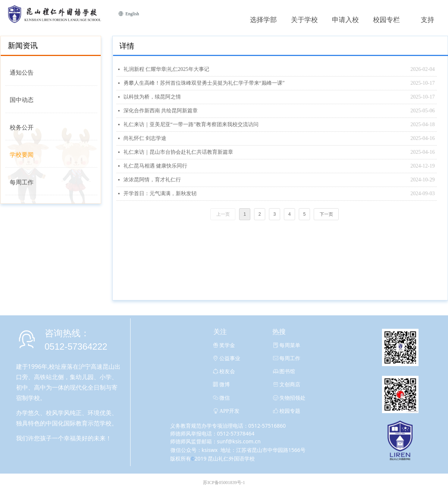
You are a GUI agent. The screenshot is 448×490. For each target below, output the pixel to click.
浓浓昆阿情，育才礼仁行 (152, 180)
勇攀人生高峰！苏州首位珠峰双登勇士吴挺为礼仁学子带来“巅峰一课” (204, 83)
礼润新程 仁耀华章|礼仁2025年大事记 (166, 69)
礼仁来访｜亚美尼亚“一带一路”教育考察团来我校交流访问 (191, 124)
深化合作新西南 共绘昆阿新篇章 (161, 111)
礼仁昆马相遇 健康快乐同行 (156, 166)
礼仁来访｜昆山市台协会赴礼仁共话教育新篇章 (178, 152)
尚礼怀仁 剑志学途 (145, 138)
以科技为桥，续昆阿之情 (152, 97)
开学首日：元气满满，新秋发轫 (160, 193)
